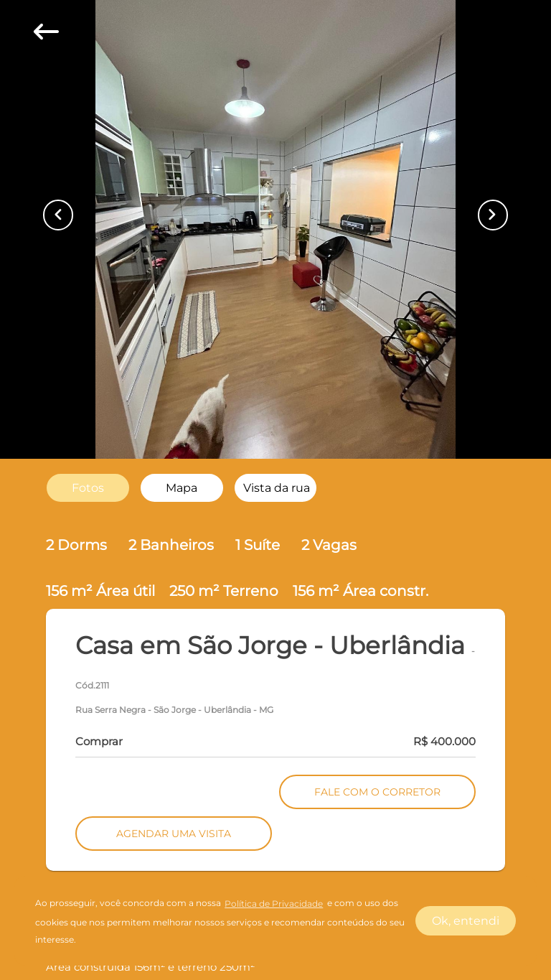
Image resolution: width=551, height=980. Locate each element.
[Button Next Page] (493, 215)
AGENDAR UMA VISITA (174, 834)
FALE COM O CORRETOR (377, 792)
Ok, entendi (466, 921)
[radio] (88, 488)
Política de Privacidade (274, 904)
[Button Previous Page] (58, 215)
